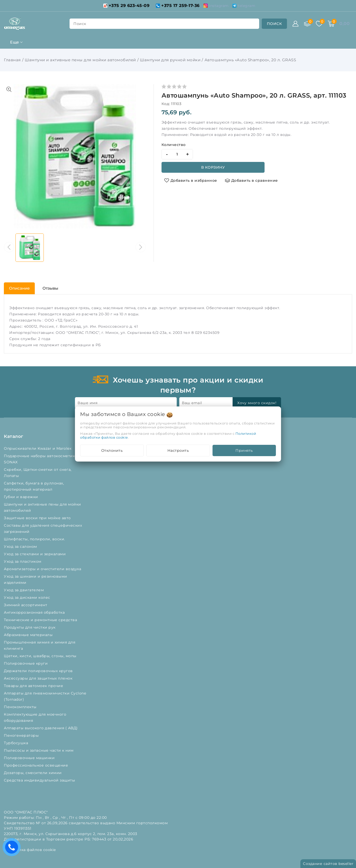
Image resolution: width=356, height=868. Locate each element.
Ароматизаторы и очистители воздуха (43, 569)
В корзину (213, 167)
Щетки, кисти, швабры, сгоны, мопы (41, 656)
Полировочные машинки (30, 758)
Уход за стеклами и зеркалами (35, 554)
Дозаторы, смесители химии (33, 773)
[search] (274, 24)
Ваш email (192, 403)
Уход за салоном (21, 546)
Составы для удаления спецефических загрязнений (43, 528)
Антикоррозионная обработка (35, 612)
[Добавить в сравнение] (251, 180)
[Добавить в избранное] (191, 180)
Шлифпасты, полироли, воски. (35, 539)
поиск (80, 24)
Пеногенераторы (22, 735)
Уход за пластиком (23, 561)
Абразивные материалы (29, 635)
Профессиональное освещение (37, 765)
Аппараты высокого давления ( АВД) (41, 728)
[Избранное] (319, 24)
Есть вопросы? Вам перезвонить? (13, 849)
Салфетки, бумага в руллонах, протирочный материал (34, 486)
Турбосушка (17, 743)
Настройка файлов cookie (30, 850)
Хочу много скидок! (257, 403)
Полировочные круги (27, 663)
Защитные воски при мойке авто (38, 518)
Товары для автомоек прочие (34, 686)
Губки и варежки (22, 497)
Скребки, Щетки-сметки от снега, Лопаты (38, 473)
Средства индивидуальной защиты (40, 780)
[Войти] (295, 24)
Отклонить (112, 450)
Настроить (178, 450)
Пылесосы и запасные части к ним (39, 750)
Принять (244, 450)
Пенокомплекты (21, 707)
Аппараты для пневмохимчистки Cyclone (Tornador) (45, 696)
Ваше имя (87, 403)
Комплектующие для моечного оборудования (35, 717)
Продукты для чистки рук (30, 627)
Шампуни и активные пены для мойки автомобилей (80, 60)
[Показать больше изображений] (9, 89)
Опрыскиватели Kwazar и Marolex (38, 448)
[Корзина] (331, 24)
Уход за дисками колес (28, 597)
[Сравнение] (307, 24)
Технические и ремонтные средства (41, 620)
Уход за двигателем (24, 590)
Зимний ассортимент (26, 605)
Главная (12, 60)
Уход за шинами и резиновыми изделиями (36, 579)
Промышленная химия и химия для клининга (40, 645)
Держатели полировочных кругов (39, 671)
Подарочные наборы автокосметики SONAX (41, 459)
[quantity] (177, 154)
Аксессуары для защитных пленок (39, 678)
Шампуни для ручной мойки (170, 60)
